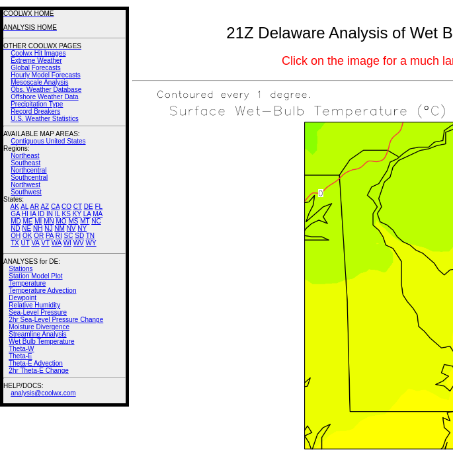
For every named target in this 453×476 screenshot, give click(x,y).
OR (39, 236)
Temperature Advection (42, 291)
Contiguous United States (48, 141)
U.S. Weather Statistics (45, 119)
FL (99, 207)
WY (91, 243)
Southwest (26, 192)
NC (96, 221)
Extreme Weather (36, 60)
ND (15, 228)
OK (27, 236)
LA (87, 214)
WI (67, 243)
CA (55, 207)
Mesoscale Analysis (39, 82)
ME (27, 221)
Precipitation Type (37, 104)
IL (58, 214)
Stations (21, 269)
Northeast (25, 156)
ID (41, 214)
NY (82, 228)
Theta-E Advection (36, 363)
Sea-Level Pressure (38, 312)
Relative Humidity (34, 305)
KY (77, 214)
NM (60, 228)
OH (16, 236)
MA (98, 214)
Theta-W (21, 349)
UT (25, 243)
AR (34, 207)
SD (79, 236)
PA (50, 236)
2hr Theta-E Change (38, 371)
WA (57, 243)
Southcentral (29, 178)
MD (16, 221)
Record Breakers (35, 111)
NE (26, 228)
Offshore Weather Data (44, 97)
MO (61, 221)
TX (15, 243)
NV (71, 228)
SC (69, 236)
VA (35, 243)
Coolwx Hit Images (38, 53)
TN (90, 236)
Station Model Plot (35, 276)
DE (89, 207)
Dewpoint (22, 298)
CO (66, 207)
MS (73, 221)
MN (49, 221)
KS (66, 214)
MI (38, 221)
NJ (48, 228)
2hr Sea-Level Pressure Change (56, 320)
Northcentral (28, 170)
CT (78, 207)
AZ (45, 207)
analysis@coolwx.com (43, 393)
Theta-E (21, 356)
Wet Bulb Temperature (41, 341)
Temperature (27, 283)
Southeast (25, 163)
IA (33, 214)
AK (15, 207)
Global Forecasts (36, 68)
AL (24, 207)
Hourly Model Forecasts (46, 75)
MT (85, 221)
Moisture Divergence (39, 327)
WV (79, 243)
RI (59, 236)
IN (50, 214)
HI (25, 214)
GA (15, 214)
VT (45, 243)
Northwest (25, 185)
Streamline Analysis (37, 334)
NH (38, 228)
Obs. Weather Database (46, 90)
